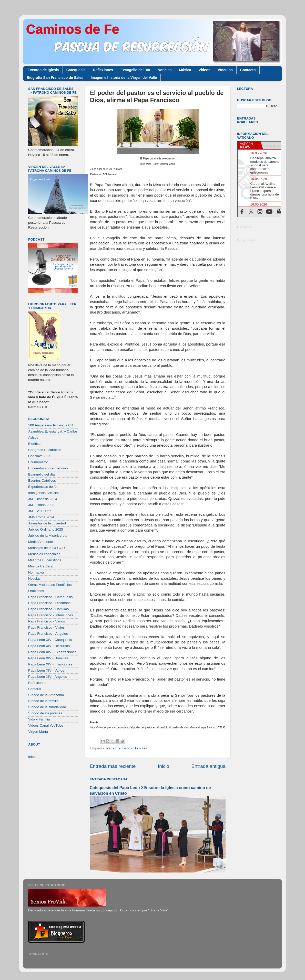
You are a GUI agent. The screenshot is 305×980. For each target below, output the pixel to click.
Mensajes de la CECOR (47, 548)
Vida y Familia (39, 719)
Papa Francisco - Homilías (127, 748)
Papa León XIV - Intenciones (50, 664)
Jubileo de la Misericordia (48, 536)
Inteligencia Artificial (43, 493)
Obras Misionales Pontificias (50, 585)
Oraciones (36, 591)
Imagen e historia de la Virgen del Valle (124, 78)
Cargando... (246, 227)
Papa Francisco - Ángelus (48, 634)
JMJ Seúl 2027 (40, 511)
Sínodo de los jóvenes (45, 713)
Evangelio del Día (135, 70)
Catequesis (76, 70)
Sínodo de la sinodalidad (47, 707)
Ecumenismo (38, 462)
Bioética (34, 444)
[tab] (249, 145)
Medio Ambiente (41, 542)
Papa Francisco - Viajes (46, 627)
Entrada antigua (209, 766)
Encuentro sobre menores (48, 468)
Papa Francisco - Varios (47, 621)
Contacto (248, 70)
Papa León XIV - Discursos (49, 646)
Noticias (165, 70)
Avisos (33, 438)
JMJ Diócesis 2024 (43, 499)
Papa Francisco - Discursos (49, 603)
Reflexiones (103, 70)
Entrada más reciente (113, 766)
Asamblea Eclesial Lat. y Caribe (53, 431)
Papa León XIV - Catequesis (50, 640)
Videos (205, 70)
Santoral (35, 689)
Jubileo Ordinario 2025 (46, 529)
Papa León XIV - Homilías (48, 658)
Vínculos (225, 70)
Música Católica (40, 566)
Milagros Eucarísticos (45, 560)
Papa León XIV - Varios (46, 670)
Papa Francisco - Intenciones (51, 615)
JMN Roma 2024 (41, 517)
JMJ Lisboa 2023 (41, 505)
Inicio (164, 766)
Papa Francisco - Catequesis (50, 597)
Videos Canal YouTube (46, 725)
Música (185, 70)
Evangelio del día (42, 474)
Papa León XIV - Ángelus (48, 677)
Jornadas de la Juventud (47, 523)
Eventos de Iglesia (43, 70)
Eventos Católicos (42, 481)
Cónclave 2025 (40, 456)
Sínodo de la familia (43, 701)
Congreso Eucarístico (45, 450)
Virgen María (38, 732)
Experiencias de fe (42, 487)
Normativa (36, 572)
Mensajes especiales (44, 554)
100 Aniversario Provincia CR (51, 425)
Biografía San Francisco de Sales (55, 78)
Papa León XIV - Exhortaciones (52, 652)
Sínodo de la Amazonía (46, 695)
